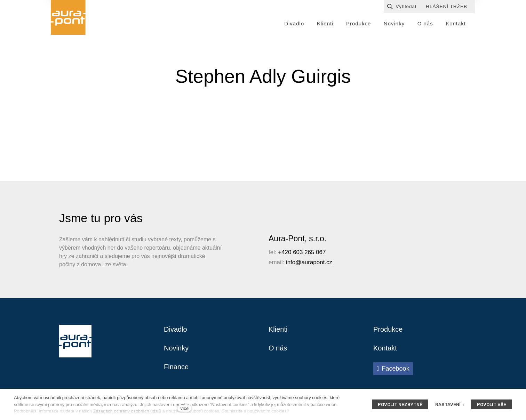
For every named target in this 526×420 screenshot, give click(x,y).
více (185, 408)
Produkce (388, 329)
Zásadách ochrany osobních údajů (127, 411)
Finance (176, 367)
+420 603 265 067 (302, 252)
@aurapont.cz (314, 262)
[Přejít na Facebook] (393, 369)
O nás (278, 348)
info (291, 262)
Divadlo (176, 329)
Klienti (278, 329)
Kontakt (385, 348)
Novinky (176, 348)
